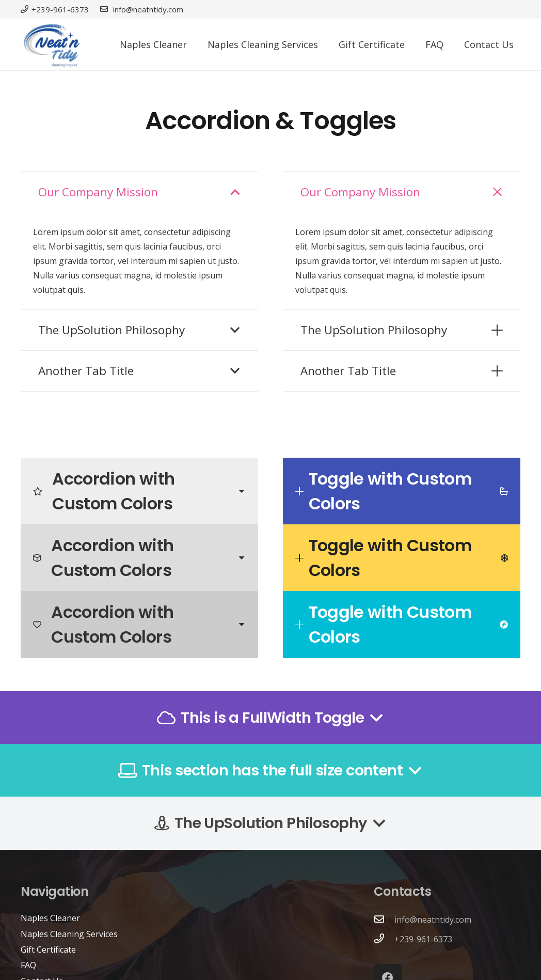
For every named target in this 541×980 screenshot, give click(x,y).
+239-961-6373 (423, 939)
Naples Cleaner (50, 918)
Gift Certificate (48, 950)
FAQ (28, 965)
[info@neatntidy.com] (384, 920)
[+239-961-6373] (384, 939)
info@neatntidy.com (433, 920)
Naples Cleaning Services (69, 934)
